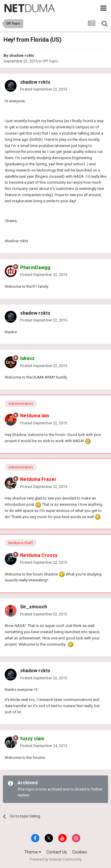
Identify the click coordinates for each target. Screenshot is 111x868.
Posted (44, 89)
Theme (33, 852)
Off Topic (50, 61)
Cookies (80, 852)
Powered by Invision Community (56, 859)
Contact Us (57, 852)
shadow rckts (22, 55)
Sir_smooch (34, 607)
